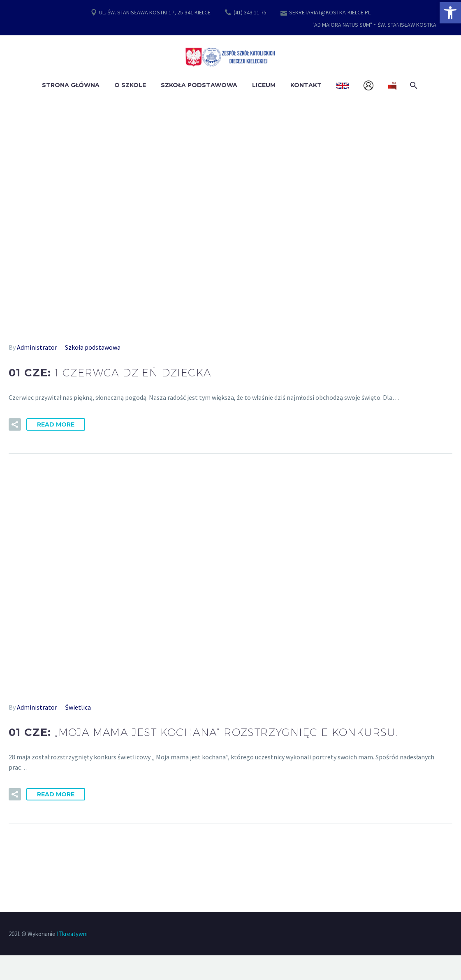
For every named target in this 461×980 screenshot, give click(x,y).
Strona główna (71, 85)
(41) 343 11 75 (250, 12)
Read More (56, 424)
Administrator (37, 347)
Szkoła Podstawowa (199, 85)
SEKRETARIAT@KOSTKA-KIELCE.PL (330, 12)
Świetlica (78, 707)
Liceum (264, 85)
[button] (450, 13)
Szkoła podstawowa (93, 347)
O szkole (130, 85)
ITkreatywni (72, 934)
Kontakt (306, 85)
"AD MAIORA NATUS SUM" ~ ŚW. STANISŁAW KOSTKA (374, 25)
